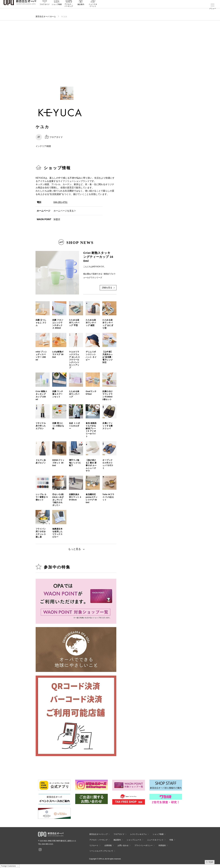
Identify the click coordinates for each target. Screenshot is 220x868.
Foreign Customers (8, 866)
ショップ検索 (57, 9)
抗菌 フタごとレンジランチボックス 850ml (58, 324)
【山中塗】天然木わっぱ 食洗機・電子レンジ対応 (108, 357)
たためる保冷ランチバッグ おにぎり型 (108, 324)
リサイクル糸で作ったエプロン (41, 426)
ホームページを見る (64, 211)
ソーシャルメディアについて (101, 851)
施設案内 (81, 9)
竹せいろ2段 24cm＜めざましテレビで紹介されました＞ (58, 500)
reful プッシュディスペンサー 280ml (41, 356)
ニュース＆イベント (93, 9)
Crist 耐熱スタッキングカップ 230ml (41, 395)
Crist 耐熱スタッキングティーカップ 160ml (98, 257)
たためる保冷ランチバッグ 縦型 (91, 323)
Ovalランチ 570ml (91, 393)
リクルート (94, 845)
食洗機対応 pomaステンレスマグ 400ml (92, 498)
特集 (171, 840)
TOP (211, 862)
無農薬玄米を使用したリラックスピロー (57, 533)
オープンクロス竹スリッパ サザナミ (108, 464)
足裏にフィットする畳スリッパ (108, 426)
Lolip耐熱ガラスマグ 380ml (58, 354)
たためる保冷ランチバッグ (74, 394)
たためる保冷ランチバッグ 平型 (74, 323)
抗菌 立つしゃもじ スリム (41, 323)
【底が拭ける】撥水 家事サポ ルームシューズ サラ (91, 465)
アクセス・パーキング (69, 9)
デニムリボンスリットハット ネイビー (91, 356)
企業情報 (108, 845)
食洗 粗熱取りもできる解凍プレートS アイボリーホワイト (91, 430)
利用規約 (162, 845)
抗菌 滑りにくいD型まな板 (58, 426)
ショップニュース (134, 840)
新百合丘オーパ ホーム (46, 16)
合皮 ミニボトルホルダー (74, 426)
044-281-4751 (60, 202)
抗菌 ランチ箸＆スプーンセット (58, 394)
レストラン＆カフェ (139, 834)
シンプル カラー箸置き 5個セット (42, 497)
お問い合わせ (123, 845)
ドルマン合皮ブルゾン (41, 461)
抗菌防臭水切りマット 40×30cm (75, 497)
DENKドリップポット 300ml (58, 463)
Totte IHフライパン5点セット (108, 497)
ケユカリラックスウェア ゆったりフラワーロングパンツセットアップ (74, 360)
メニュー (213, 8)
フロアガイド (45, 9)
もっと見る (75, 549)
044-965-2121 (47, 844)
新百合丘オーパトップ (98, 834)
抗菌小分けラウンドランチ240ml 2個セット (108, 395)
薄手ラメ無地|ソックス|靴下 (75, 463)
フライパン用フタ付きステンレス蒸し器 (41, 533)
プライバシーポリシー (144, 845)
